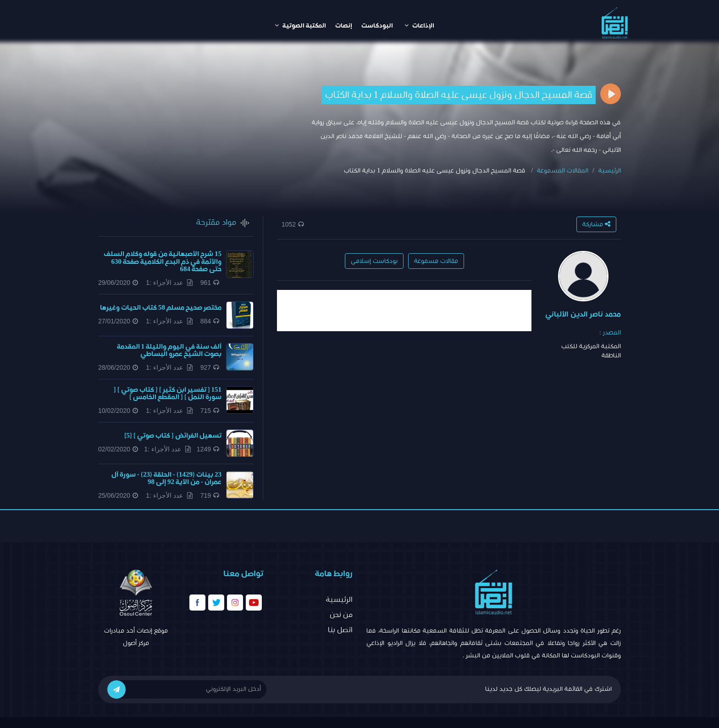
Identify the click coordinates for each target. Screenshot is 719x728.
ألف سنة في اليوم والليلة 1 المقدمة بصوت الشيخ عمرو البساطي (169, 350)
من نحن (341, 615)
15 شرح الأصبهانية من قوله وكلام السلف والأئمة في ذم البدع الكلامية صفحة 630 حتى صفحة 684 (163, 261)
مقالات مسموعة (436, 261)
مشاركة (596, 224)
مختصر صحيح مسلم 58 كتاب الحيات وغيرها (161, 308)
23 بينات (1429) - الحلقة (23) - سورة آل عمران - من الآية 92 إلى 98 (166, 478)
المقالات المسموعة (563, 171)
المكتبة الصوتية (300, 25)
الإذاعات (419, 25)
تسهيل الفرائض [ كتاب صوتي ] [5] (173, 436)
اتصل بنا (340, 630)
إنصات (344, 26)
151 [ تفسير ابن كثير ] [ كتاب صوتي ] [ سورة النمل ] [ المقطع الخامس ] (168, 394)
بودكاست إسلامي (374, 261)
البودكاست (377, 26)
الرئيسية (610, 171)
